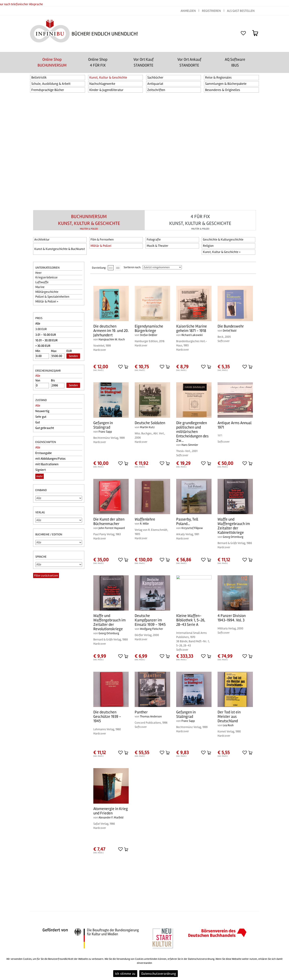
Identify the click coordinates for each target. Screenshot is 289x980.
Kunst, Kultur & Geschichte (108, 77)
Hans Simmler (190, 445)
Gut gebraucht (45, 428)
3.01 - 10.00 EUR (46, 335)
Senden (73, 356)
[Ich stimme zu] (284, 967)
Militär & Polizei (101, 246)
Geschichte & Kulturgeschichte (223, 240)
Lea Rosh (228, 725)
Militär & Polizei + (47, 301)
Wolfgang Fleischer (151, 629)
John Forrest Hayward (112, 528)
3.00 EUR (41, 329)
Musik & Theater (158, 246)
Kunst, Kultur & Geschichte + (222, 252)
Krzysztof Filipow (192, 528)
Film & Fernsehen (102, 240)
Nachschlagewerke (102, 84)
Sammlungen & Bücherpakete (226, 84)
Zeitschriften (156, 90)
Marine (40, 287)
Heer (39, 273)
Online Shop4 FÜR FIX (98, 62)
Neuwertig (42, 411)
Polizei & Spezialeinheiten (52, 297)
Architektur (42, 240)
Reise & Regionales (218, 77)
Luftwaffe (42, 282)
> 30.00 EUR (43, 346)
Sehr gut (41, 417)
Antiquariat (155, 84)
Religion (208, 246)
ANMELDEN (189, 11)
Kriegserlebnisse (46, 277)
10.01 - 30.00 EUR (46, 340)
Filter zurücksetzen (46, 575)
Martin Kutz (147, 427)
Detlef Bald (230, 331)
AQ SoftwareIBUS (235, 62)
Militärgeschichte (47, 292)
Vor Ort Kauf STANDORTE (143, 62)
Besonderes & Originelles (223, 90)
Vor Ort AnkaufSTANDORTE (189, 62)
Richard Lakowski (192, 335)
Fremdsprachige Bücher (48, 90)
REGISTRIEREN (211, 11)
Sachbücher (155, 77)
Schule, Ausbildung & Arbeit (51, 84)
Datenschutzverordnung (159, 974)
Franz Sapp (105, 432)
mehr (40, 476)
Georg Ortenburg (233, 537)
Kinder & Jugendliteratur (106, 90)
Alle (38, 324)
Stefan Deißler (149, 335)
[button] (120, 367)
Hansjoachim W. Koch (112, 339)
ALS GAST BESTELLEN (241, 11)
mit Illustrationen (47, 464)
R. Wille (144, 524)
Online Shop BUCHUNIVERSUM (52, 62)
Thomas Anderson (151, 716)
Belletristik (39, 77)
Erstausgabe (44, 453)
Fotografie (154, 240)
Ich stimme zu (125, 974)
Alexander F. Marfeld (111, 817)
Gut (38, 422)
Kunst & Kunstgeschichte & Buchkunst (60, 249)
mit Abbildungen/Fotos (50, 459)
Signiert (41, 470)
